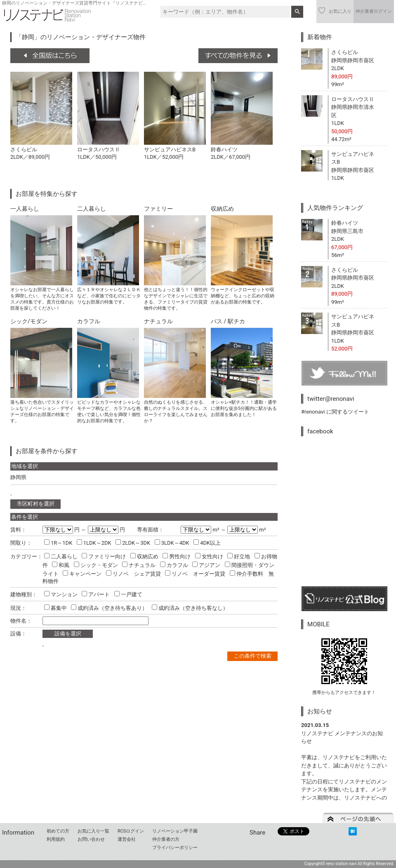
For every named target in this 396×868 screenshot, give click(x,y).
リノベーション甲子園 (175, 831)
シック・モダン (96, 565)
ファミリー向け (104, 556)
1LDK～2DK (94, 543)
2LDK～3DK (133, 543)
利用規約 (56, 839)
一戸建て (128, 594)
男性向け (177, 556)
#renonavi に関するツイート (335, 412)
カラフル (174, 565)
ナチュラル (139, 565)
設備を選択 (68, 634)
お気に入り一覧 (93, 831)
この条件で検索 (253, 656)
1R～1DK (58, 543)
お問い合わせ (91, 839)
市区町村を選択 (36, 504)
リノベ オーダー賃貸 (195, 574)
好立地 (239, 556)
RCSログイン (131, 831)
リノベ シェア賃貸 (133, 574)
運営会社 (127, 839)
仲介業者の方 (166, 839)
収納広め (144, 556)
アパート (96, 594)
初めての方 (58, 831)
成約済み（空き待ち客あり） (109, 608)
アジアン (206, 565)
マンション (61, 594)
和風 (61, 565)
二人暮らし (61, 556)
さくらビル (345, 52)
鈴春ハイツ (345, 223)
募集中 (55, 608)
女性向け (209, 556)
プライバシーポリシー (175, 848)
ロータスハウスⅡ (353, 99)
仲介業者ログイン (374, 11)
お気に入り (335, 11)
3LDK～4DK (172, 543)
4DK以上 (207, 543)
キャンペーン (82, 574)
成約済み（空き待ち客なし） (190, 608)
